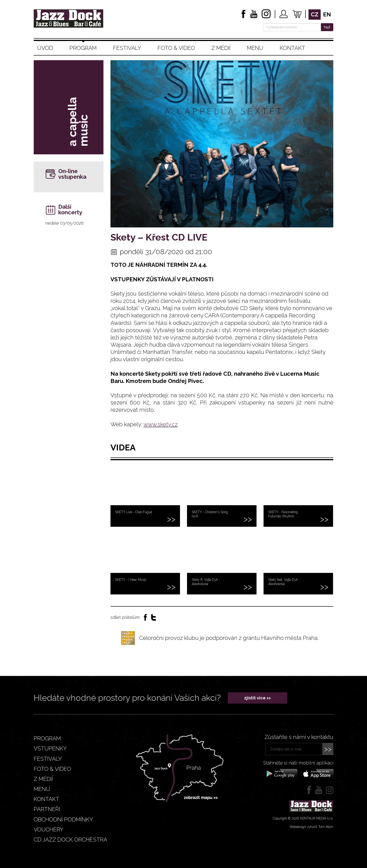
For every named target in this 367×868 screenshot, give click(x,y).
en (327, 14)
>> (328, 749)
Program (83, 48)
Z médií (221, 48)
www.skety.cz (161, 424)
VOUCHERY (49, 829)
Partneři (47, 809)
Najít (327, 27)
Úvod (45, 48)
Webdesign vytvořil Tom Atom (311, 827)
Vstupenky (50, 748)
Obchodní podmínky (63, 819)
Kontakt (292, 48)
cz (315, 14)
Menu (255, 48)
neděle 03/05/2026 (64, 223)
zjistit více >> (257, 698)
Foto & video (176, 48)
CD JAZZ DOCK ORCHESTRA (70, 840)
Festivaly (127, 48)
